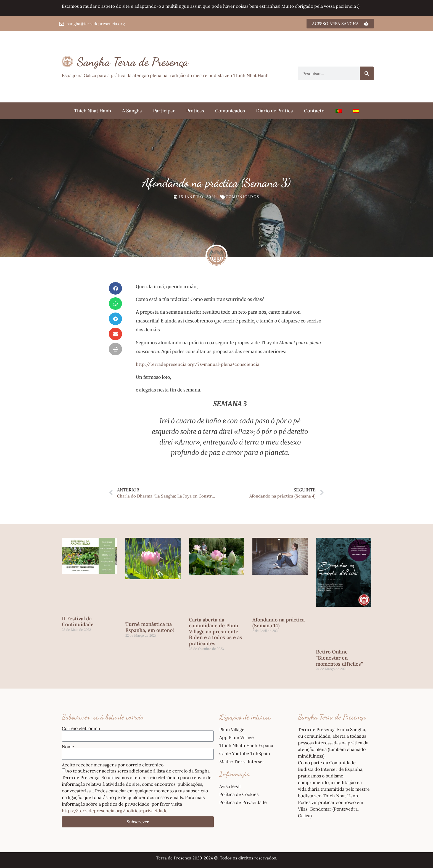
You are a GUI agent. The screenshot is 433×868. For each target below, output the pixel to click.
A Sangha (132, 111)
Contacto (314, 111)
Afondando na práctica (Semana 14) (278, 623)
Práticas (195, 111)
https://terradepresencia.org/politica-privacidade (115, 811)
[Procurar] (367, 73)
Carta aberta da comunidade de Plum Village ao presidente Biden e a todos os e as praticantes (216, 632)
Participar (164, 111)
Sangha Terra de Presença (133, 62)
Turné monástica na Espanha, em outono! (150, 627)
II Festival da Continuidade (78, 622)
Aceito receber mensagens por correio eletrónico (113, 765)
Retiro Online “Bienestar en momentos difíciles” (339, 658)
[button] (115, 288)
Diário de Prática (274, 111)
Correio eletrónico (81, 728)
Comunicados (230, 111)
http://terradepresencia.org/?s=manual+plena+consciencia (198, 364)
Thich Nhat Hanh (93, 111)
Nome (68, 747)
